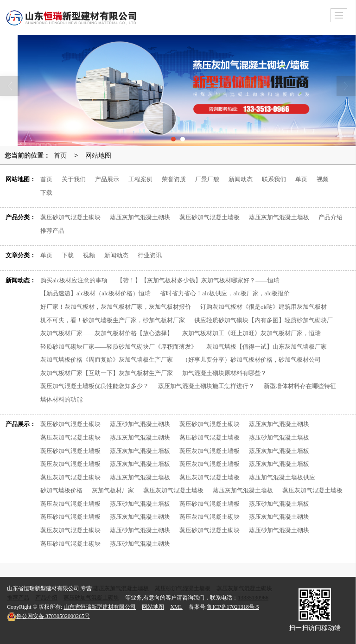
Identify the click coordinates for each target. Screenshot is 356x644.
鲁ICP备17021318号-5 (233, 607)
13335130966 (253, 598)
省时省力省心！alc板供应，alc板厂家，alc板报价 (225, 293)
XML (176, 607)
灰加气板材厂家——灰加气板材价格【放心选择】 (107, 333)
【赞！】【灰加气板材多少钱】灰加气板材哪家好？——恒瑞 (198, 280)
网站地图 (98, 155)
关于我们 (74, 179)
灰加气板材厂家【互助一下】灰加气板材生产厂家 (107, 373)
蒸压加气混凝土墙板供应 (282, 477)
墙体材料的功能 (61, 399)
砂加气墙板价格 (61, 490)
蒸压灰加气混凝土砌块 (140, 217)
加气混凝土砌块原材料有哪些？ (224, 373)
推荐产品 (52, 231)
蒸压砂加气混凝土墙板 (210, 217)
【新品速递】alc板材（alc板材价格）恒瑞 (95, 293)
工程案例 (140, 179)
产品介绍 (331, 217)
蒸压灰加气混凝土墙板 (279, 217)
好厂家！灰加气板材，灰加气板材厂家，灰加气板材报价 (116, 307)
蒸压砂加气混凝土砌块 (70, 217)
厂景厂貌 (207, 179)
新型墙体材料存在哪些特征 (300, 386)
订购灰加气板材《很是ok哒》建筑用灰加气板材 (264, 307)
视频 (323, 179)
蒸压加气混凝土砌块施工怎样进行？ (206, 386)
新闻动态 (241, 179)
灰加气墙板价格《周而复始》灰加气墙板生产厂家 (107, 360)
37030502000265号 (48, 616)
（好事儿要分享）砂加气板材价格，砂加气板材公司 (251, 360)
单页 (301, 179)
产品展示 (107, 179)
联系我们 (274, 179)
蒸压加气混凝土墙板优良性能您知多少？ (95, 386)
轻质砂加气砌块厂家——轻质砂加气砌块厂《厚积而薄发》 (119, 347)
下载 (46, 193)
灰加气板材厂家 (113, 490)
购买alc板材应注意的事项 (74, 280)
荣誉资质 (174, 179)
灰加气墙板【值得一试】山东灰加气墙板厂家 (267, 347)
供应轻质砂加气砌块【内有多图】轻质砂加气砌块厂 (264, 320)
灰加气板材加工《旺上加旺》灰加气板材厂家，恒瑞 (251, 333)
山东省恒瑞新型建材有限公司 (100, 607)
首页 (60, 155)
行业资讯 (150, 255)
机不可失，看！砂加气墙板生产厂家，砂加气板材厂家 (113, 320)
